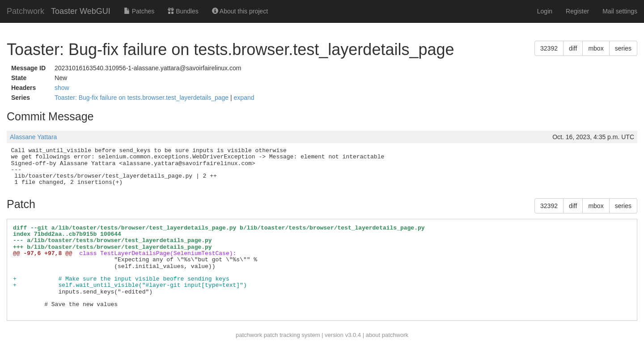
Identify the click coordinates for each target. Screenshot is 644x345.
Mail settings (620, 11)
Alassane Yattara (33, 137)
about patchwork (387, 335)
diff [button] (573, 48)
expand (244, 98)
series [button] (623, 48)
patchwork (249, 335)
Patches (139, 11)
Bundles (183, 11)
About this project (240, 11)
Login (545, 11)
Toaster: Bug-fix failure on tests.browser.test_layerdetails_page (142, 98)
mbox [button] (596, 48)
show (62, 88)
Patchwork (25, 11)
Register (577, 11)
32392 (549, 48)
